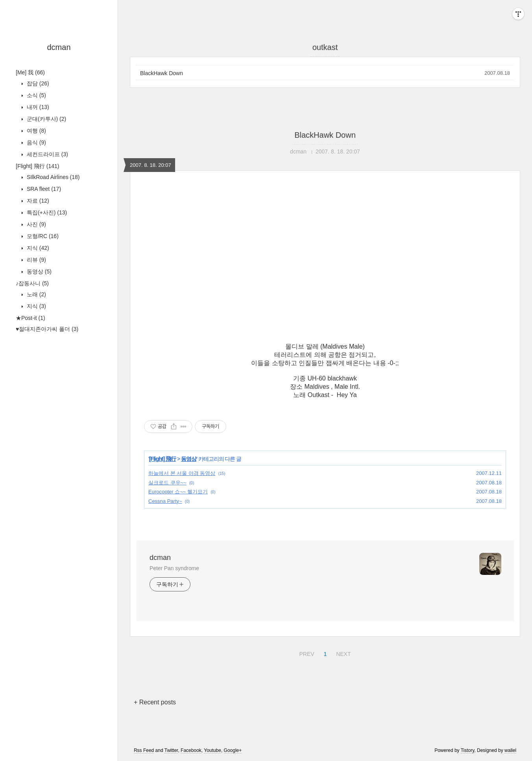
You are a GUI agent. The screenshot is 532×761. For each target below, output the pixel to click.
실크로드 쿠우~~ (167, 483)
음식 (36, 142)
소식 (36, 95)
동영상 (38, 272)
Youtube (212, 750)
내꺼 (37, 107)
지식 (37, 248)
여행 (36, 131)
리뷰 (36, 260)
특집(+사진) (46, 212)
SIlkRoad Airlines (53, 177)
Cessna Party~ (165, 501)
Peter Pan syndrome (174, 568)
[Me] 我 (30, 72)
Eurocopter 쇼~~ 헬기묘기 (178, 492)
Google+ (233, 750)
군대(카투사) (46, 119)
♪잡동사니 (32, 283)
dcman (59, 47)
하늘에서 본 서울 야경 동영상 (182, 473)
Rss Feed (144, 750)
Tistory (468, 750)
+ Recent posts (155, 702)
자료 (37, 201)
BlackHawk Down (162, 73)
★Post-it (30, 318)
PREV (306, 653)
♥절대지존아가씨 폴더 (47, 329)
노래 (36, 294)
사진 (36, 224)
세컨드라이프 (47, 154)
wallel (510, 750)
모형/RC (42, 236)
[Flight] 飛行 (37, 166)
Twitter (171, 750)
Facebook (191, 750)
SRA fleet (43, 189)
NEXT (342, 653)
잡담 (37, 83)
